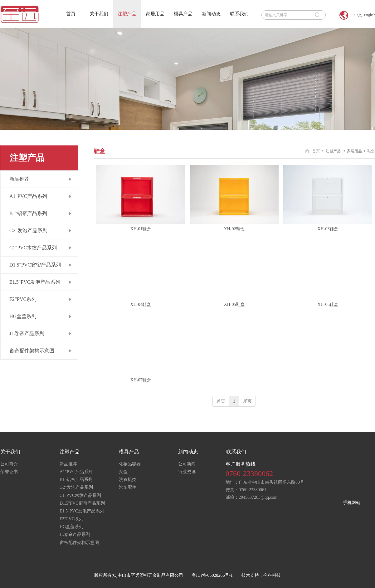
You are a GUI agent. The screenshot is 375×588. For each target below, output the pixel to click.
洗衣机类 (128, 480)
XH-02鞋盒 (234, 229)
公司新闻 (187, 464)
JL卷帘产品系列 (75, 534)
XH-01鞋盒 (141, 229)
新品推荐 (68, 464)
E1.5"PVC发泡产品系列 (82, 511)
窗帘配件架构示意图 (79, 543)
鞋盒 (371, 151)
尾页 (247, 401)
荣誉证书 (9, 472)
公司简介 (9, 464)
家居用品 (354, 151)
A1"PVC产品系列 (76, 472)
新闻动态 (188, 452)
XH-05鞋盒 (234, 304)
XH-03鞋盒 (328, 229)
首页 (316, 151)
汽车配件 (128, 487)
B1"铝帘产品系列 (76, 480)
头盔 (123, 472)
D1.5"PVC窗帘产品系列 (82, 503)
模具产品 (129, 452)
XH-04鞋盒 (141, 304)
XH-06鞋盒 (328, 304)
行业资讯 (187, 472)
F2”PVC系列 (71, 519)
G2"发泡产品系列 (76, 487)
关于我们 (10, 452)
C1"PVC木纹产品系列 (80, 495)
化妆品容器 (130, 464)
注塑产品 (333, 151)
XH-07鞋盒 (141, 380)
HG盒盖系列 (71, 527)
